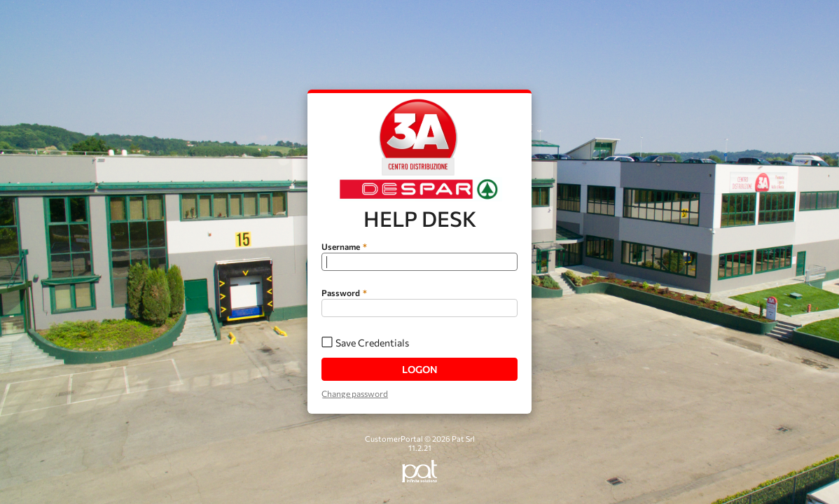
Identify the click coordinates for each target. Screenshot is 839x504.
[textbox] (419, 262)
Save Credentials (372, 343)
